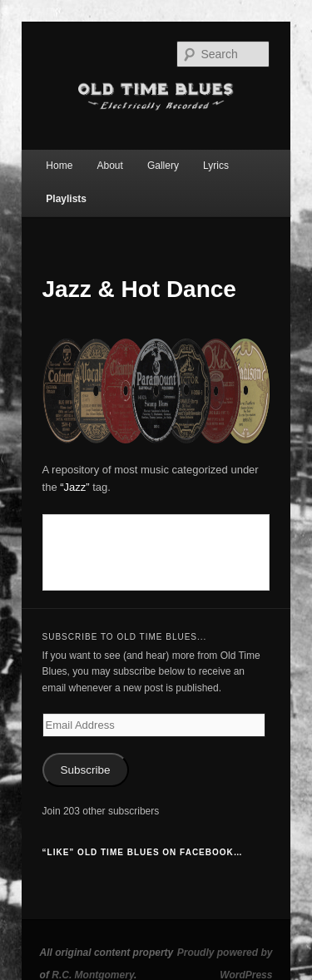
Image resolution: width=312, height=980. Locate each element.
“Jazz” (74, 487)
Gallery (163, 166)
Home (59, 166)
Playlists (66, 199)
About (109, 166)
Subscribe (86, 770)
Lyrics (216, 166)
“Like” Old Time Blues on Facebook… (143, 852)
